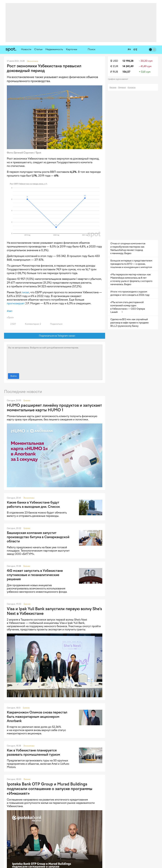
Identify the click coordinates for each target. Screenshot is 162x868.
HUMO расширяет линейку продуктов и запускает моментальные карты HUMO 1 (54, 408)
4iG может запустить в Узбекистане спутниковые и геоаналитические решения (35, 575)
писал (25, 292)
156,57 (126, 72)
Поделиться (54, 324)
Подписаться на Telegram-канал (55, 336)
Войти (14, 376)
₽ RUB (114, 72)
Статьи (38, 49)
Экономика (29, 498)
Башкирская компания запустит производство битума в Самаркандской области (38, 537)
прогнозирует (16, 303)
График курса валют (119, 79)
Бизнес (27, 401)
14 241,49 (128, 66)
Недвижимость (54, 49)
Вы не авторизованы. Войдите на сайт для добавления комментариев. (55, 358)
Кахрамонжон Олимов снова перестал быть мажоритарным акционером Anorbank (37, 717)
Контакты (132, 87)
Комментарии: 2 (31, 324)
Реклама (113, 87)
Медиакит (122, 87)
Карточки (72, 49)
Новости (26, 49)
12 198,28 (128, 61)
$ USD (114, 61)
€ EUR (114, 66)
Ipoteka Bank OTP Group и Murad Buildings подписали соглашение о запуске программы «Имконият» (50, 789)
